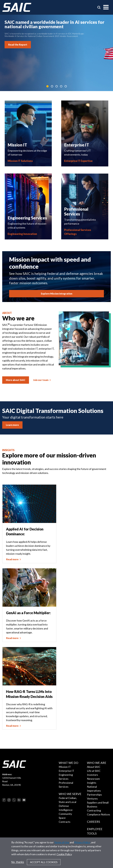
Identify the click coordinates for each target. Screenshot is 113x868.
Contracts (65, 822)
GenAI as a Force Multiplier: (28, 613)
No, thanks (18, 862)
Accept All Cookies (44, 862)
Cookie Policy (64, 854)
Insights (92, 783)
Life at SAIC (94, 771)
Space (62, 818)
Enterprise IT (66, 771)
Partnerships (94, 795)
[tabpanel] (56, 53)
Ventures (92, 799)
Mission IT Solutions (20, 161)
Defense (64, 806)
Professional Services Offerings (78, 232)
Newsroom (93, 779)
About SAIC (94, 767)
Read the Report (18, 45)
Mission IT (65, 767)
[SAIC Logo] (17, 7)
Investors (92, 775)
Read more (12, 559)
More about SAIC (16, 380)
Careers (94, 822)
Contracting (94, 810)
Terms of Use (62, 842)
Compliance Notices (99, 814)
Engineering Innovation (22, 234)
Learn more (12, 425)
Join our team (41, 380)
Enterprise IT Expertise (78, 161)
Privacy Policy (82, 842)
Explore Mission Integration (57, 294)
